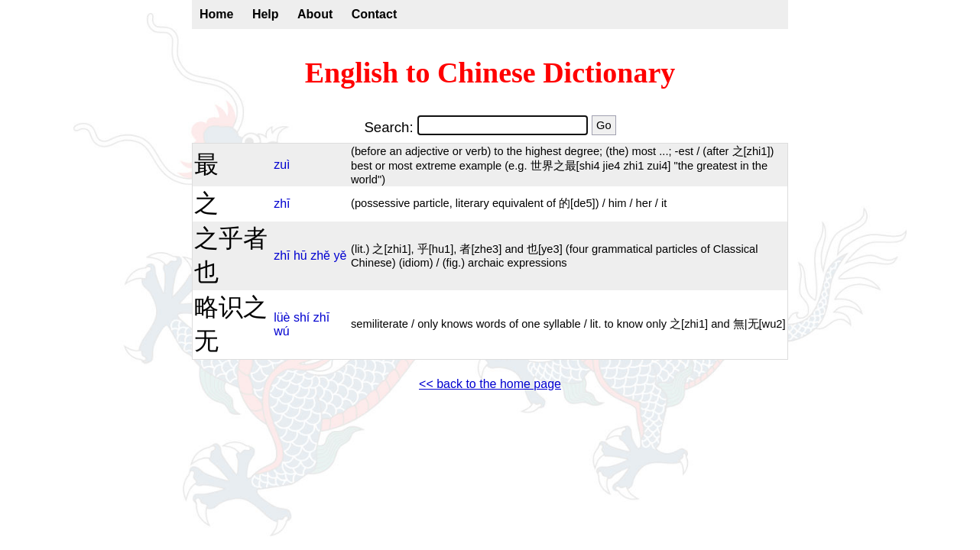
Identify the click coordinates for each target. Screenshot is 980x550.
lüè (282, 317)
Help (266, 14)
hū (300, 256)
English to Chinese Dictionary (490, 73)
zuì (282, 165)
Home (216, 14)
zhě (320, 256)
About (315, 14)
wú (281, 331)
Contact (375, 14)
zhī (282, 204)
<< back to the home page (490, 384)
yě (340, 256)
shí (302, 317)
